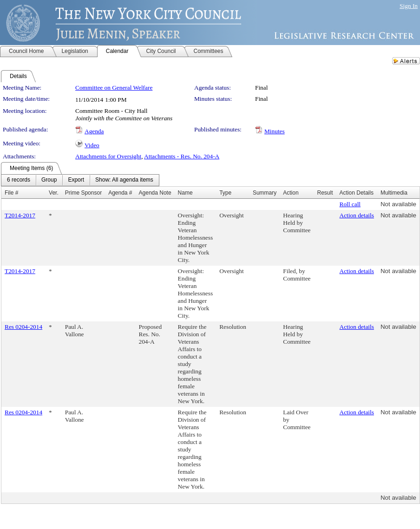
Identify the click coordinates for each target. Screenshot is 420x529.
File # (11, 193)
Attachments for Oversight (108, 156)
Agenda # (120, 193)
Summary (265, 193)
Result (325, 193)
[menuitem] (19, 180)
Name (185, 193)
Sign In (409, 6)
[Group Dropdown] (49, 180)
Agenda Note (155, 193)
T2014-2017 (20, 215)
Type (225, 193)
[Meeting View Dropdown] (124, 180)
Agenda (94, 131)
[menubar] (80, 180)
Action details (357, 215)
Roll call (350, 204)
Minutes (275, 131)
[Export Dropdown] (76, 180)
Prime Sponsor (83, 193)
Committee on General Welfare (114, 88)
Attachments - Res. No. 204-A (182, 156)
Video (92, 145)
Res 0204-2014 (23, 327)
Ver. (54, 193)
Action (291, 193)
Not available (398, 204)
